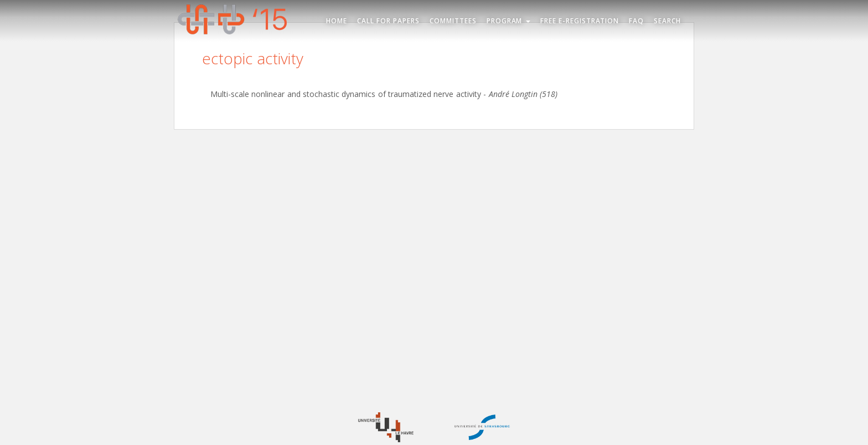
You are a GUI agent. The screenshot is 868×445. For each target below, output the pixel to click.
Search (667, 21)
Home (337, 21)
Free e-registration (580, 21)
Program (508, 21)
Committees (453, 21)
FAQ (636, 21)
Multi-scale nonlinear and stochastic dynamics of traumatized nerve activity (346, 94)
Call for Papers (388, 21)
